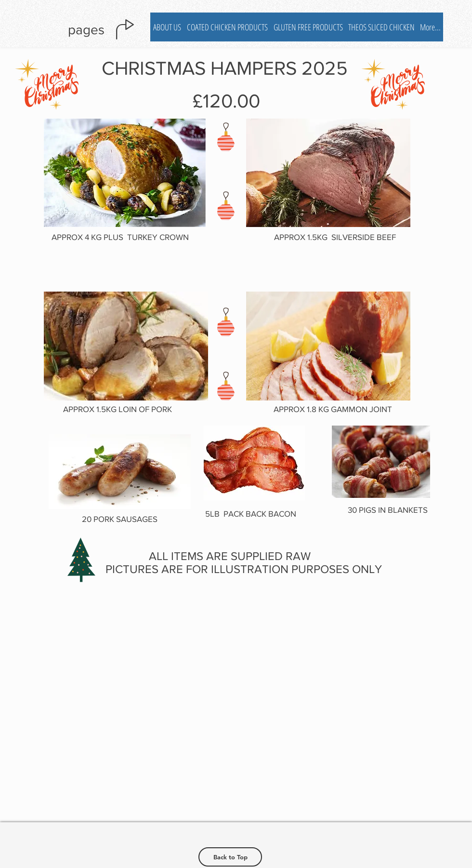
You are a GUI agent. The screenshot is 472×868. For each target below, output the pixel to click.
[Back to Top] (230, 857)
